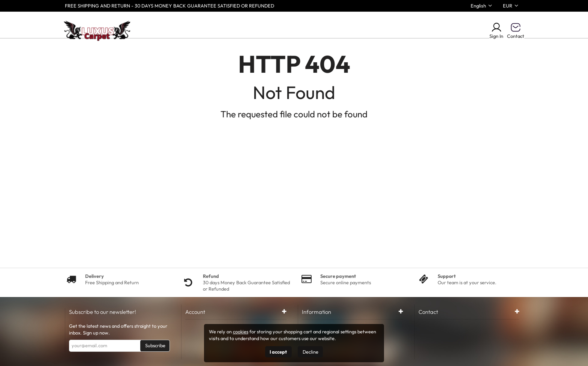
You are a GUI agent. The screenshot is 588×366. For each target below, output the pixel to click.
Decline (310, 352)
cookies (241, 331)
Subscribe (155, 345)
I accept (278, 352)
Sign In (496, 30)
